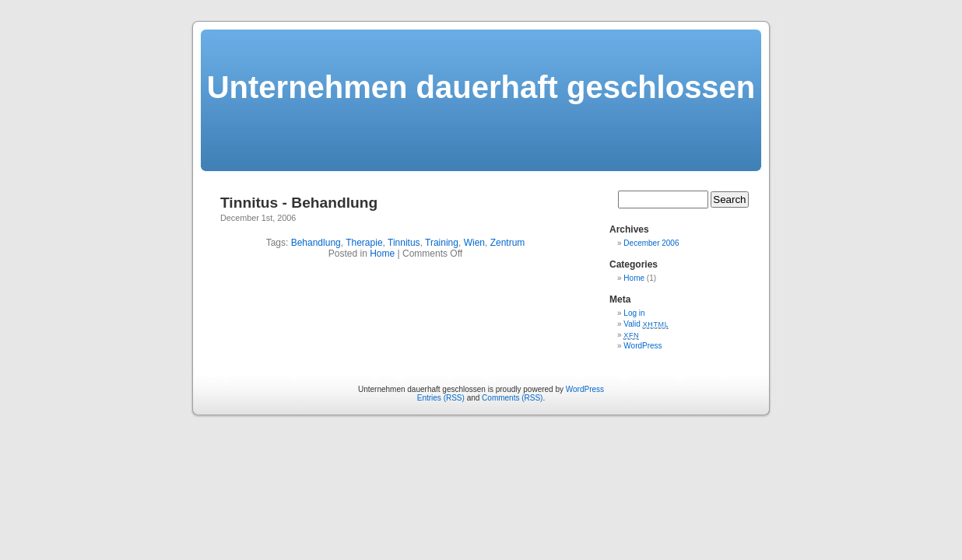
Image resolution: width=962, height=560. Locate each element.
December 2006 (651, 243)
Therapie (364, 243)
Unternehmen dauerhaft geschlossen (481, 87)
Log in (634, 313)
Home (382, 254)
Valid (646, 324)
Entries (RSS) (441, 398)
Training (442, 243)
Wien (474, 243)
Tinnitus (404, 243)
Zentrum (508, 243)
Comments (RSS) (512, 398)
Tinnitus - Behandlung (299, 203)
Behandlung (316, 243)
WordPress (643, 346)
